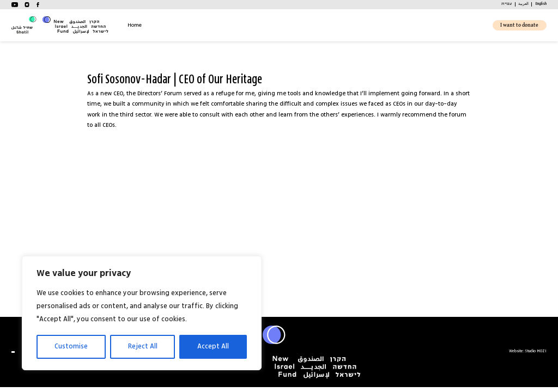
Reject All (143, 347)
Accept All (213, 347)
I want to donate (519, 25)
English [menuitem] (541, 4)
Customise (71, 347)
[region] (142, 313)
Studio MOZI (536, 351)
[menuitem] (507, 4)
